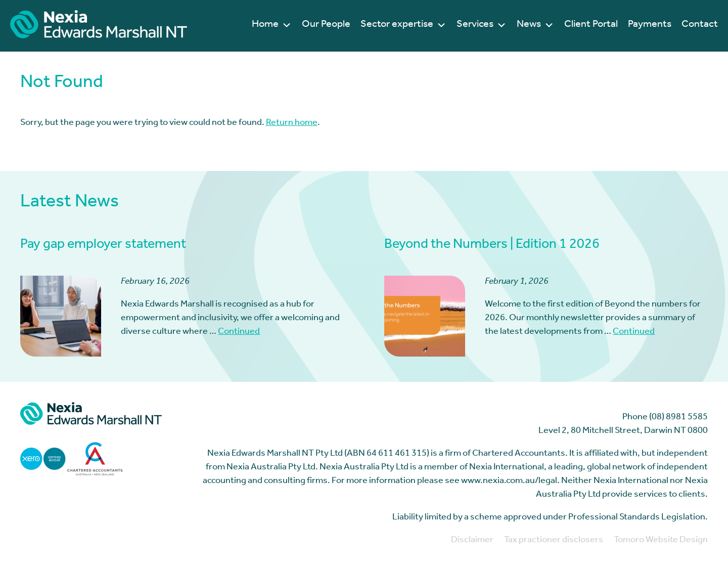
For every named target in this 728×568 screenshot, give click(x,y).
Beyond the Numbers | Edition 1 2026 (492, 246)
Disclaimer (472, 541)
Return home (292, 123)
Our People (326, 25)
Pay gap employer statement (103, 246)
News (535, 25)
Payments (650, 25)
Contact (700, 25)
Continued (239, 332)
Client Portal (591, 25)
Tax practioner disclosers (554, 541)
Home (272, 25)
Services (482, 25)
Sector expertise (403, 25)
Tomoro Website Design (661, 541)
